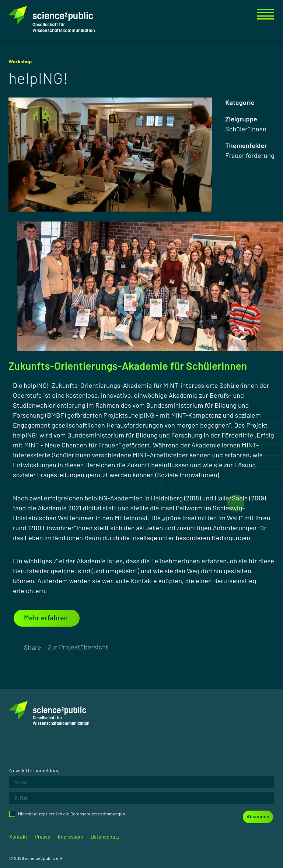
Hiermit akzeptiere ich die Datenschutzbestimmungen (67, 814)
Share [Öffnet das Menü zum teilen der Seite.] (32, 647)
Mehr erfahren (46, 618)
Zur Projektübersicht (78, 647)
